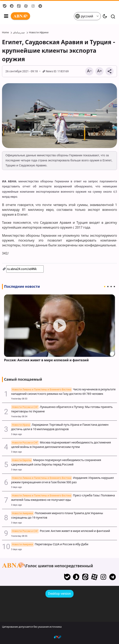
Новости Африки (39, 33)
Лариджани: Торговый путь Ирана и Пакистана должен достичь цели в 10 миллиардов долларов (60, 427)
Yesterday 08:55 (19, 536)
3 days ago (16, 434)
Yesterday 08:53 (19, 399)
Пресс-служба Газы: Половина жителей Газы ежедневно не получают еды (63, 498)
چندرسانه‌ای (19, 33)
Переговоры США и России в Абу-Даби (50, 545)
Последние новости (22, 287)
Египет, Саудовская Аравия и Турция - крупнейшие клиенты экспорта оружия (59, 51)
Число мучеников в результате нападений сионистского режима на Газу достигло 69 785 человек (63, 392)
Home (5, 33)
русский (84, 16)
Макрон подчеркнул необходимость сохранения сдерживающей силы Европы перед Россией (56, 462)
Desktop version (59, 594)
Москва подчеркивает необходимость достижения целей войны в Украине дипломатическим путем (61, 445)
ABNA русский (42, 16)
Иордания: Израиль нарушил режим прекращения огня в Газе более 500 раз (63, 480)
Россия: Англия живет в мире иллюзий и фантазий (46, 360)
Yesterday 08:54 (19, 417)
